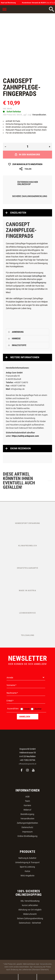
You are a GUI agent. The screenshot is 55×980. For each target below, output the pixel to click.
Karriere (27, 805)
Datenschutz (27, 827)
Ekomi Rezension (20, 448)
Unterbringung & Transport (27, 862)
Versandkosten (27, 819)
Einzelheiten (18, 213)
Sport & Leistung (27, 867)
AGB (27, 797)
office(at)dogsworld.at (27, 764)
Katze (27, 871)
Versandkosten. (39, 115)
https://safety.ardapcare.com (25, 436)
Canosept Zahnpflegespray (34, 283)
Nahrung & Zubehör (27, 858)
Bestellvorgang (27, 814)
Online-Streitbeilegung (27, 836)
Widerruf (27, 810)
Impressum (27, 832)
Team (27, 801)
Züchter (38, 709)
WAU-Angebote (27, 876)
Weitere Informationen (25, 357)
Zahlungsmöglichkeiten (27, 823)
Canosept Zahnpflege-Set (34, 276)
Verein (27, 709)
